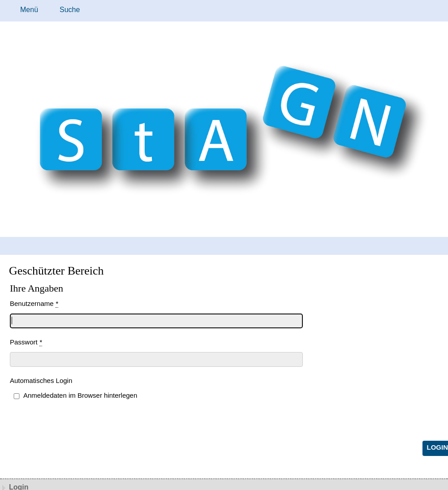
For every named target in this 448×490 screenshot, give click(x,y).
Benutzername (34, 304)
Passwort (26, 342)
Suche (70, 10)
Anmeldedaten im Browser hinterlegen (80, 395)
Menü (29, 10)
